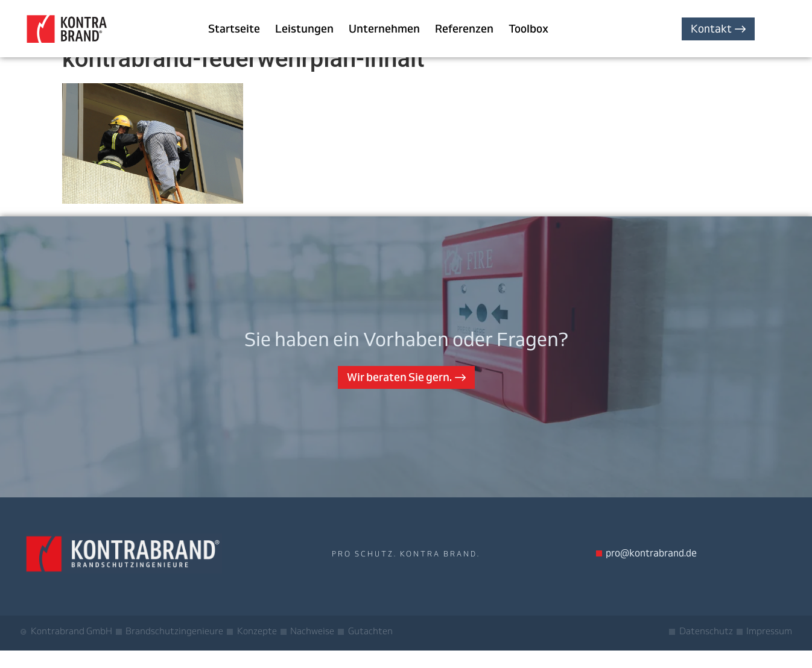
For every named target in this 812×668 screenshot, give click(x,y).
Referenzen (464, 29)
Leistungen (304, 29)
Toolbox (528, 29)
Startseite (234, 29)
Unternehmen (384, 29)
